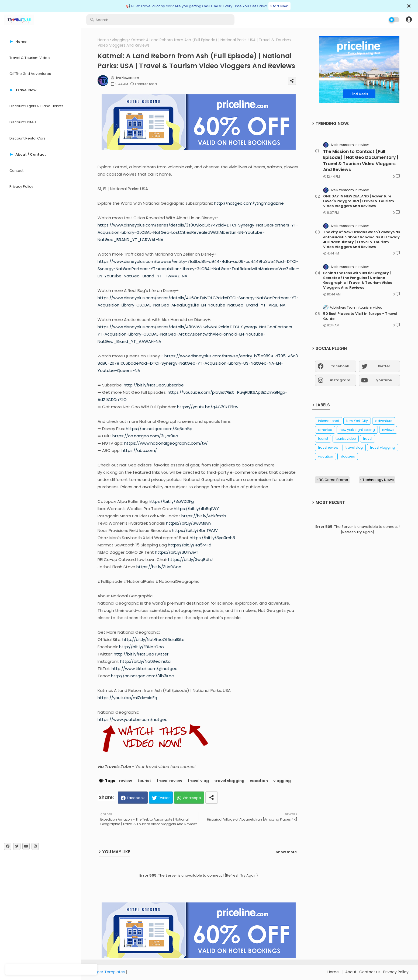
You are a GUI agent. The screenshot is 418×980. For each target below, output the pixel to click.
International (329, 421)
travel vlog (198, 781)
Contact (16, 171)
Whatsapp (192, 798)
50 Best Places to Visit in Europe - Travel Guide (360, 316)
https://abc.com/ (139, 450)
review (126, 781)
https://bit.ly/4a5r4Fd (190, 545)
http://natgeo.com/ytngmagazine (249, 203)
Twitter (164, 798)
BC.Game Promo (334, 480)
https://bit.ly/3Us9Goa (159, 567)
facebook (340, 366)
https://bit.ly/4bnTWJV (195, 530)
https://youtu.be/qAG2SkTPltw (208, 407)
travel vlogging (229, 781)
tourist (144, 781)
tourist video (346, 439)
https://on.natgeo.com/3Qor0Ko (145, 436)
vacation (259, 781)
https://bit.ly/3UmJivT (177, 552)
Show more (286, 852)
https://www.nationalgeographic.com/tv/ (166, 443)
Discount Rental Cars (27, 138)
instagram (340, 380)
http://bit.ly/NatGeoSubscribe (154, 385)
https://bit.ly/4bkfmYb (204, 516)
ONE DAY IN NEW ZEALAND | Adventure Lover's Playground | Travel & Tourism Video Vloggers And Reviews (359, 201)
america (325, 430)
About (351, 972)
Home (103, 40)
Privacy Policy (21, 186)
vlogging (120, 40)
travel (368, 439)
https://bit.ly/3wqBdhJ (191, 559)
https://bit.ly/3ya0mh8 (212, 538)
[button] (409, 20)
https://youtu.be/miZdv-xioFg (127, 698)
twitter (384, 366)
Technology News (378, 480)
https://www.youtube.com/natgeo (133, 719)
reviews (388, 430)
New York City (357, 421)
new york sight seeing (357, 430)
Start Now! (279, 6)
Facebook (136, 798)
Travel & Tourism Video (30, 58)
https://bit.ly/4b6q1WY (196, 509)
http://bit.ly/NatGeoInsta (145, 661)
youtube (384, 380)
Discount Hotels (23, 122)
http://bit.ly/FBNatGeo (141, 647)
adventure (384, 421)
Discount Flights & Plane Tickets (36, 106)
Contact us (370, 972)
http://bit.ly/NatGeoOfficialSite (153, 639)
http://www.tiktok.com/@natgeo (145, 669)
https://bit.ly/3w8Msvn (188, 523)
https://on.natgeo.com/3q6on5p (159, 429)
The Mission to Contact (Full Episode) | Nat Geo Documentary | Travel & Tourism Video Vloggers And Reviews (361, 161)
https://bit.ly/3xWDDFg (171, 501)
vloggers (348, 456)
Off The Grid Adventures (30, 74)
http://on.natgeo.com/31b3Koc (142, 676)
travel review (169, 781)
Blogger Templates (107, 972)
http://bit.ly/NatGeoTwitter (141, 654)
